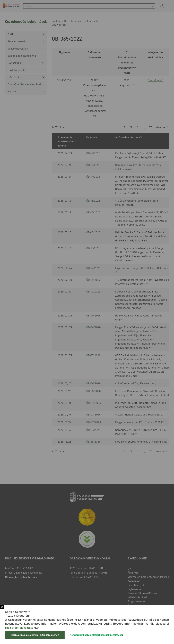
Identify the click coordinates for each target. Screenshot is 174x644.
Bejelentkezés (162, 6)
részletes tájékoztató (19, 627)
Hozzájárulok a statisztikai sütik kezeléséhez (35, 635)
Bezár (2, 607)
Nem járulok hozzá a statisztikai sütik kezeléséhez (97, 635)
